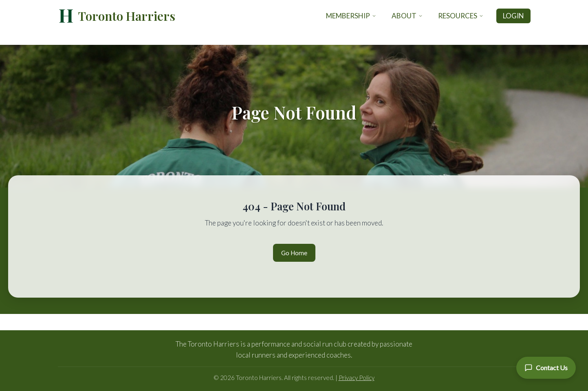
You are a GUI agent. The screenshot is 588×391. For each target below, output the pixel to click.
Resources (461, 16)
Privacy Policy (357, 378)
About (407, 16)
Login (513, 16)
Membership (351, 16)
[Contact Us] (546, 368)
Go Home (294, 253)
